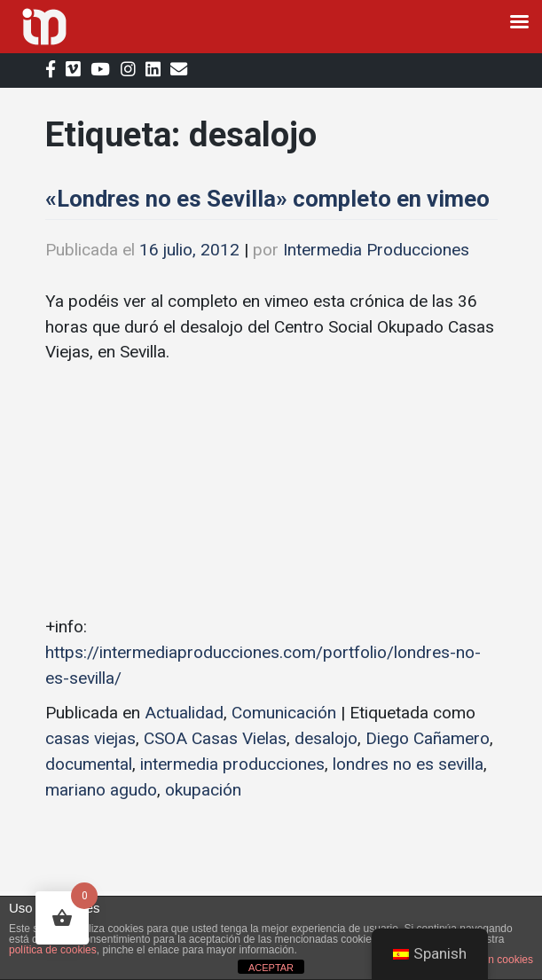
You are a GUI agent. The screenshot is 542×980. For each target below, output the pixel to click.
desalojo (326, 738)
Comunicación (284, 713)
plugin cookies (499, 960)
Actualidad (184, 713)
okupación (203, 790)
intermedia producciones (232, 764)
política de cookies (53, 950)
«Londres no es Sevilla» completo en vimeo (267, 199)
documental (89, 764)
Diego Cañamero (428, 738)
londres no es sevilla (408, 764)
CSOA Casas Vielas (215, 738)
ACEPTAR (271, 968)
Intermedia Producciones (376, 250)
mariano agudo (101, 790)
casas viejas (90, 738)
